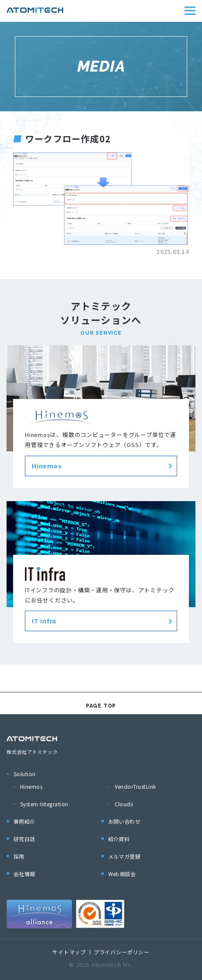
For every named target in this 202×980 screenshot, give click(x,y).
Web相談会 (122, 874)
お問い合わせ (125, 821)
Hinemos (31, 786)
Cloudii (124, 804)
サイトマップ (69, 952)
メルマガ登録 (125, 856)
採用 (19, 856)
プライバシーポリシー (122, 952)
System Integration (44, 804)
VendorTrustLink (135, 786)
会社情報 (24, 874)
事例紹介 (24, 821)
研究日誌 (24, 839)
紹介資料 (119, 839)
